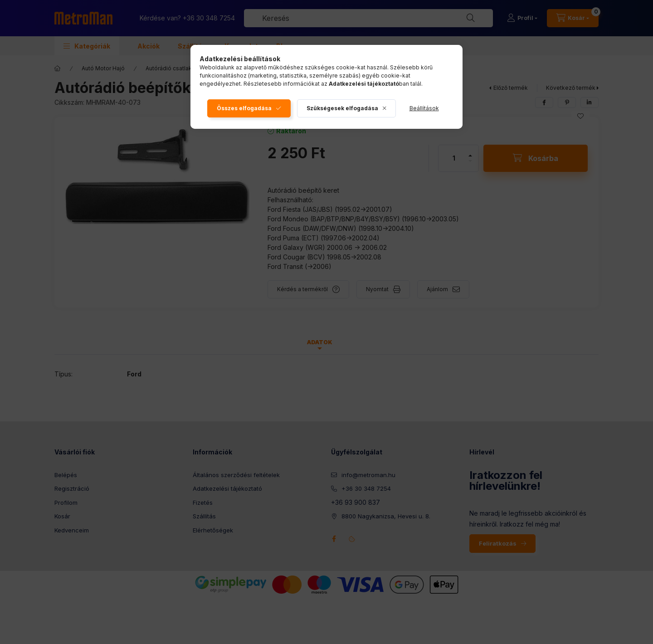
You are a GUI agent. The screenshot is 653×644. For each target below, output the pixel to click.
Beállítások (424, 108)
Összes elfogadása (244, 108)
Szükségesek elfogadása (342, 108)
